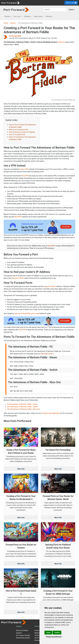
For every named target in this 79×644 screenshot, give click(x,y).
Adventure (61, 42)
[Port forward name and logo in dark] (16, 10)
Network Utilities (18, 278)
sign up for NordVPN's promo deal (27, 313)
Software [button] (27, 16)
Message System (47, 354)
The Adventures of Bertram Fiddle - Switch (22, 407)
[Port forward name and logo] (10, 3)
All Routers (39, 635)
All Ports (38, 638)
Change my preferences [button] (54, 637)
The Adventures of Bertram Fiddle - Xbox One (23, 409)
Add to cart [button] (71, 3)
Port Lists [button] (17, 16)
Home (6, 23)
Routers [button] (8, 16)
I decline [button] (57, 633)
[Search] (55, 10)
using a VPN (24, 169)
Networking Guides (23, 638)
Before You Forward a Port (18, 130)
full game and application (51, 413)
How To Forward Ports (17, 135)
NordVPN (25, 176)
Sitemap (38, 626)
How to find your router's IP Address (22, 132)
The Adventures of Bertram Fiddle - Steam (22, 404)
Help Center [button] (38, 16)
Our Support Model (23, 635)
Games (13, 23)
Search (71, 10)
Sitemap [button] (49, 16)
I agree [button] (48, 633)
